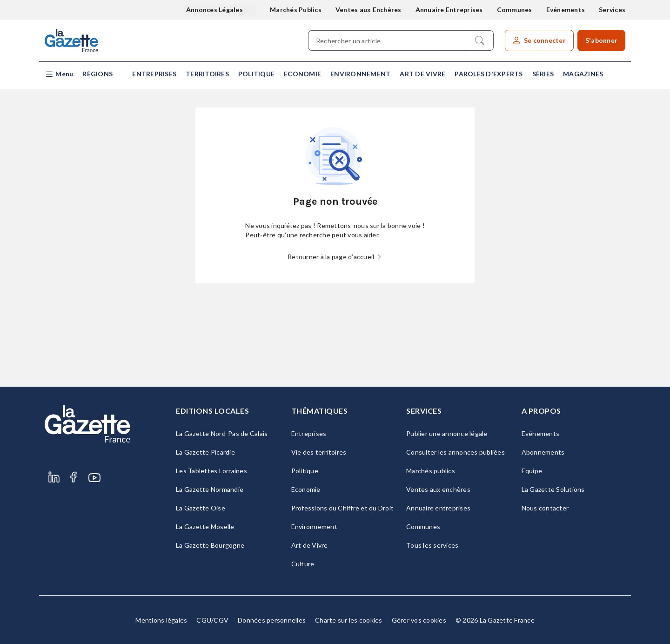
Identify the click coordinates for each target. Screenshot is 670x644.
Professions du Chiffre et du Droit (343, 508)
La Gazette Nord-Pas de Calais (222, 433)
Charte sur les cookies (349, 620)
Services (612, 10)
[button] (59, 74)
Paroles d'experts (489, 74)
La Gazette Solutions (553, 489)
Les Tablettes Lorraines (211, 471)
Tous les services (432, 545)
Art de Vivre (422, 74)
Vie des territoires (319, 452)
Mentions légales (161, 620)
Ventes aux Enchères (368, 10)
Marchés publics (431, 471)
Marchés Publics (296, 10)
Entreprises (154, 74)
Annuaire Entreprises (449, 10)
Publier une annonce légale (447, 433)
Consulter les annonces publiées (456, 452)
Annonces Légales (215, 10)
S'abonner (601, 40)
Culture (303, 564)
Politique (256, 74)
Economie (302, 74)
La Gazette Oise (201, 508)
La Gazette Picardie (205, 452)
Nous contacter (545, 508)
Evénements (566, 10)
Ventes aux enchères (438, 489)
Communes (515, 10)
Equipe (532, 471)
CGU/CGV (212, 620)
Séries (543, 74)
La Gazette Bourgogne (210, 545)
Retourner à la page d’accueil (335, 257)
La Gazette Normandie (210, 489)
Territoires (207, 74)
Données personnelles (272, 620)
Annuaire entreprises (438, 508)
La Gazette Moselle (205, 527)
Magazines (583, 74)
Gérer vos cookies (419, 620)
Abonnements (543, 452)
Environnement (360, 74)
